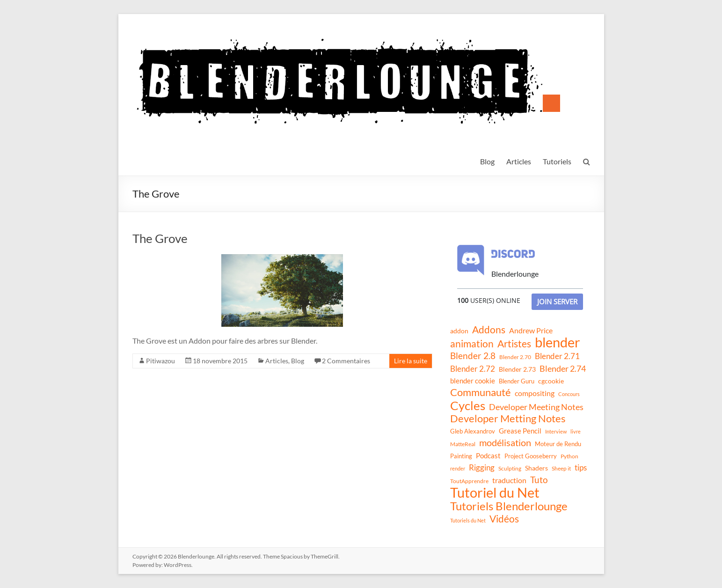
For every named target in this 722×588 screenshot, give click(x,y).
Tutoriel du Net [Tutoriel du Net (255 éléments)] (495, 492)
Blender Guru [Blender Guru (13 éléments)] (517, 381)
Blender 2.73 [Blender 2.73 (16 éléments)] (517, 369)
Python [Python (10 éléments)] (569, 456)
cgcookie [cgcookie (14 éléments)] (551, 381)
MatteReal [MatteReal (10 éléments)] (463, 444)
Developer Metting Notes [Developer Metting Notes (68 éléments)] (508, 419)
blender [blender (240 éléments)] (558, 342)
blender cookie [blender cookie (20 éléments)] (473, 381)
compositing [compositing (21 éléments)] (535, 393)
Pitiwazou (160, 361)
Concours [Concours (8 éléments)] (569, 394)
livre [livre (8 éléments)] (576, 431)
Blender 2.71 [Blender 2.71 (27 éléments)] (557, 356)
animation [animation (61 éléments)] (472, 344)
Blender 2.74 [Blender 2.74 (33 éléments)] (563, 368)
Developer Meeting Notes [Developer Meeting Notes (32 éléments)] (536, 407)
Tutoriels (557, 161)
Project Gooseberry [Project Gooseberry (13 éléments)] (531, 456)
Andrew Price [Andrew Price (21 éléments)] (531, 331)
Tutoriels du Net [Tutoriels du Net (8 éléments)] (468, 520)
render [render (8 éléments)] (458, 468)
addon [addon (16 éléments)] (459, 331)
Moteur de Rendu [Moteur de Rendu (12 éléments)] (558, 444)
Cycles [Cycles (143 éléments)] (468, 405)
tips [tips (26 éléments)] (581, 467)
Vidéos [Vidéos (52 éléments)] (504, 519)
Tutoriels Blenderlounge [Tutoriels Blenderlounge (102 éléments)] (509, 506)
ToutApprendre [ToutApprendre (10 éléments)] (469, 481)
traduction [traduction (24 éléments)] (509, 480)
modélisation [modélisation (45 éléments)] (505, 443)
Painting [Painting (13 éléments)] (461, 456)
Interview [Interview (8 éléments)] (556, 431)
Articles (519, 161)
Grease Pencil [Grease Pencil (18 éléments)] (520, 431)
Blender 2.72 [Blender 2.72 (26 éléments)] (473, 369)
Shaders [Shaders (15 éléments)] (536, 468)
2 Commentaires (346, 361)
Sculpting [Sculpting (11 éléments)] (510, 468)
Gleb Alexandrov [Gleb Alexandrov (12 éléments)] (473, 431)
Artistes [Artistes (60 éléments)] (514, 344)
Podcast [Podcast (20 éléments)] (488, 456)
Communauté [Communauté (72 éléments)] (481, 392)
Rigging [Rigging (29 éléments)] (482, 467)
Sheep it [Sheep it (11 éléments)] (561, 468)
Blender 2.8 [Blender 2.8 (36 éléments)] (473, 356)
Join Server (557, 301)
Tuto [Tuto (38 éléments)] (539, 480)
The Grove (160, 238)
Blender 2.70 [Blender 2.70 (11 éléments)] (515, 357)
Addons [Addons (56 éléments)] (489, 330)
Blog (487, 161)
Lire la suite (411, 361)
